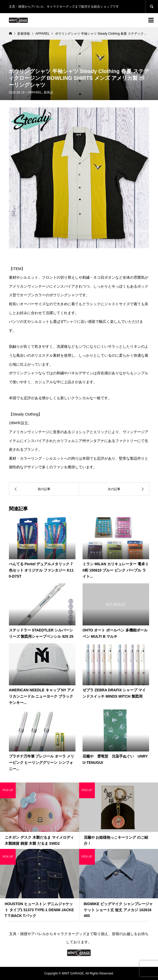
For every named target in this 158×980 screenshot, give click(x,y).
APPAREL (35, 92)
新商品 (48, 92)
